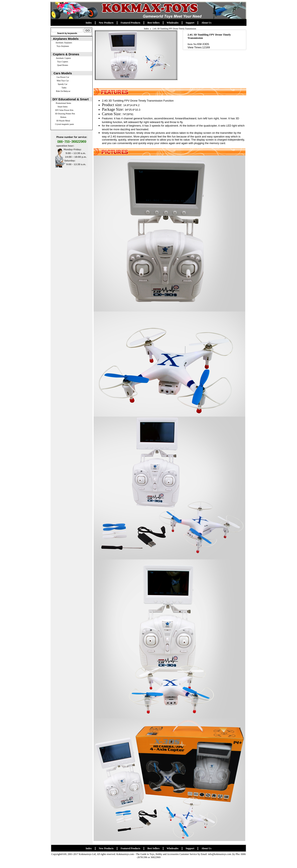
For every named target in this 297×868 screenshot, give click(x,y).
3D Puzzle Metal (63, 121)
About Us (206, 23)
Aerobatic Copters (63, 58)
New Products (106, 23)
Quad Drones (63, 65)
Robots (63, 117)
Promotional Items (63, 103)
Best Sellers (154, 23)
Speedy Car (62, 84)
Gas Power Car (63, 77)
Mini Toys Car (63, 81)
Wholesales (173, 23)
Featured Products (130, 23)
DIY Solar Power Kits (64, 110)
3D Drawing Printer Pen (65, 114)
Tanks (64, 88)
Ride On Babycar (63, 91)
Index (89, 23)
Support (190, 23)
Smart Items (63, 107)
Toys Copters (63, 62)
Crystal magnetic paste (64, 124)
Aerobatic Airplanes (64, 43)
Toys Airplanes (63, 46)
